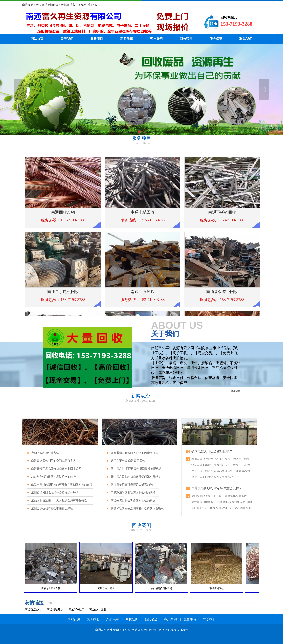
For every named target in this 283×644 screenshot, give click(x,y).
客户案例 (156, 39)
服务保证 (216, 39)
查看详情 (236, 391)
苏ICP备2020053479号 (174, 630)
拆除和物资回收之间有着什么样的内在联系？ (139, 508)
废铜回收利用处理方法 (45, 453)
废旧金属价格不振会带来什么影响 (52, 508)
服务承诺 (190, 619)
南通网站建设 (55, 609)
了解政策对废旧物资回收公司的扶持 (133, 493)
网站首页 (37, 39)
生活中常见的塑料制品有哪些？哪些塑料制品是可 (62, 485)
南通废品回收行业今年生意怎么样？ (217, 489)
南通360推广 (76, 609)
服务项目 (97, 39)
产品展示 (113, 619)
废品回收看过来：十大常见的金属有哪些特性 (59, 500)
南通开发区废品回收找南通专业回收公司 (56, 469)
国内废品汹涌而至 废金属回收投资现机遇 (136, 469)
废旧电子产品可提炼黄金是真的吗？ (133, 485)
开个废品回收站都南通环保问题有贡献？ (136, 477)
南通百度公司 (33, 609)
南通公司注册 (98, 609)
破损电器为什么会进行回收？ (212, 452)
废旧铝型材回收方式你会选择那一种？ (55, 493)
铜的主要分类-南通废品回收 (128, 461)
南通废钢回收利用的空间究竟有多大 (53, 461)
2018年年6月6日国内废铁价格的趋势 (53, 477)
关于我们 (67, 39)
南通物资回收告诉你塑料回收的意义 (133, 500)
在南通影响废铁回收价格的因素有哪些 (134, 453)
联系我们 (246, 39)
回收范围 (186, 39)
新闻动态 (126, 39)
